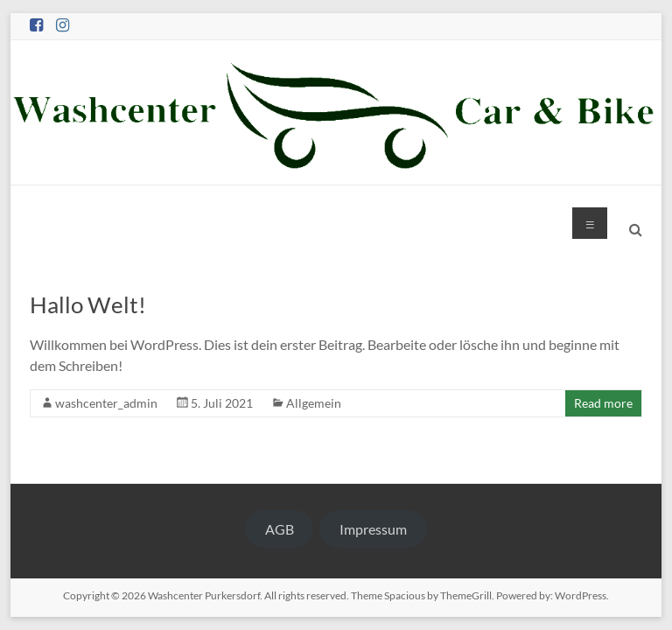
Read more (603, 403)
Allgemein (314, 403)
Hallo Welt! (88, 304)
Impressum (373, 529)
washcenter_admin (106, 403)
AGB (280, 529)
